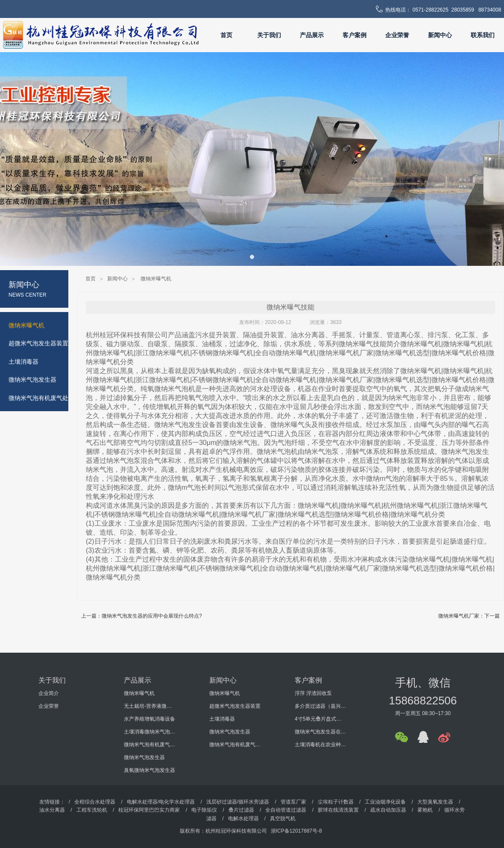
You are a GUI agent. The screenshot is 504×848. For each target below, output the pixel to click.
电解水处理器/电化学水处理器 (161, 802)
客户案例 (355, 35)
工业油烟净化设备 (385, 802)
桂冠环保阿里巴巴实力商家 (149, 810)
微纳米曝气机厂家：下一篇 (469, 616)
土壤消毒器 (222, 719)
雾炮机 (425, 810)
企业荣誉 (397, 35)
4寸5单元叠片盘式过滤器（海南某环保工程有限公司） (320, 719)
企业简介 (49, 693)
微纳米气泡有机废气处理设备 (149, 745)
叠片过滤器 (241, 810)
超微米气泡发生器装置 (235, 706)
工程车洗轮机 (92, 810)
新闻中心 (440, 35)
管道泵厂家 (293, 802)
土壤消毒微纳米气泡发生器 (149, 732)
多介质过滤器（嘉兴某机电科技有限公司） (320, 706)
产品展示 (312, 35)
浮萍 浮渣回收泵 (313, 693)
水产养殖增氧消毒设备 (149, 719)
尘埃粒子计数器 (336, 802)
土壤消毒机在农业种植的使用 (320, 745)
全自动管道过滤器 (286, 810)
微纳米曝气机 (156, 279)
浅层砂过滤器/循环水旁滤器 (238, 802)
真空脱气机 (283, 819)
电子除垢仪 (204, 810)
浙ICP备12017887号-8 (296, 831)
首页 (226, 35)
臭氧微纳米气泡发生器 (149, 770)
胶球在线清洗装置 (338, 810)
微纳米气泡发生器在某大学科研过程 (320, 732)
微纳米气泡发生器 (144, 757)
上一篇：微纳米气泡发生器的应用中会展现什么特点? (142, 616)
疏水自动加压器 (388, 810)
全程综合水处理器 (95, 802)
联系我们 (483, 35)
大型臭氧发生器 (435, 802)
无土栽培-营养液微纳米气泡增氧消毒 (149, 706)
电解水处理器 (243, 819)
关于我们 (269, 35)
